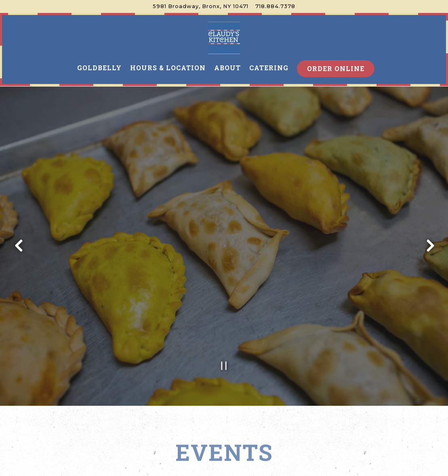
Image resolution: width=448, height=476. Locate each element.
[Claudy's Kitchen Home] (224, 38)
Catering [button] (269, 68)
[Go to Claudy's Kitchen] (201, 6)
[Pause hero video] (224, 354)
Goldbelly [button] (99, 68)
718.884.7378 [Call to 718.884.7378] (275, 6)
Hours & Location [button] (168, 68)
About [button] (227, 68)
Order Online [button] (336, 68)
